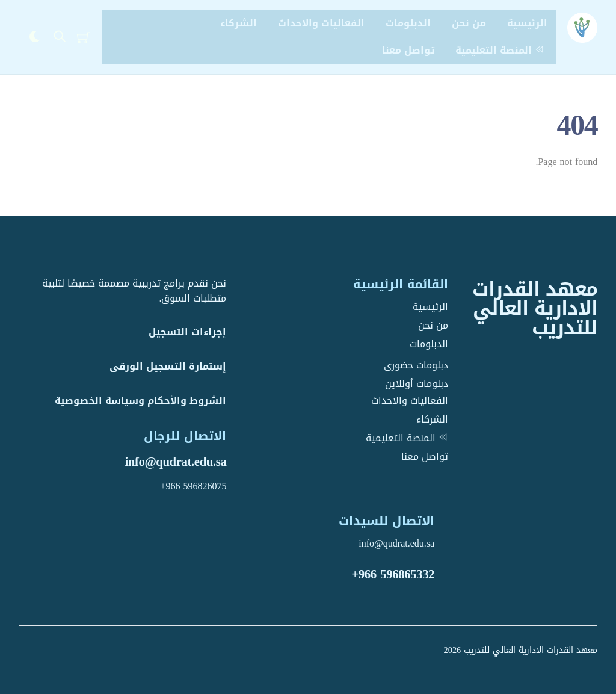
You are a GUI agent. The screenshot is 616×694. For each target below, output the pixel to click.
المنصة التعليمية (501, 50)
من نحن (469, 23)
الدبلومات (408, 23)
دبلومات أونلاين (417, 384)
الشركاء (239, 23)
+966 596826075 (193, 486)
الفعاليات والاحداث (321, 23)
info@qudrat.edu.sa (175, 462)
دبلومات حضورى (416, 365)
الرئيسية (527, 23)
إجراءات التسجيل (187, 332)
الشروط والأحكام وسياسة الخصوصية (140, 401)
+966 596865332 (393, 574)
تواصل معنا (408, 50)
